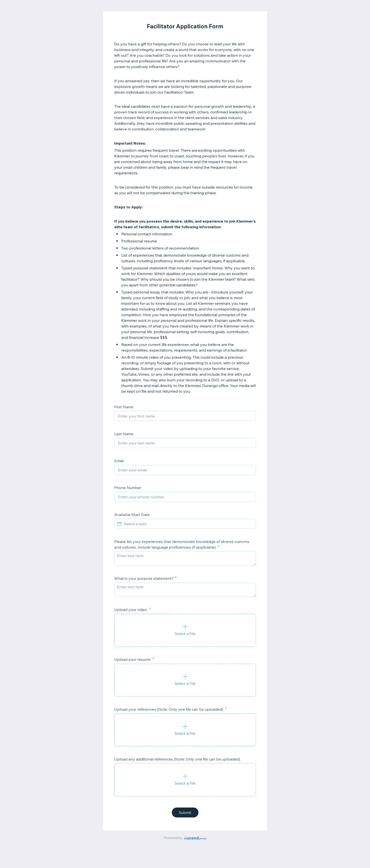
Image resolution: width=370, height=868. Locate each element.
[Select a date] (188, 524)
